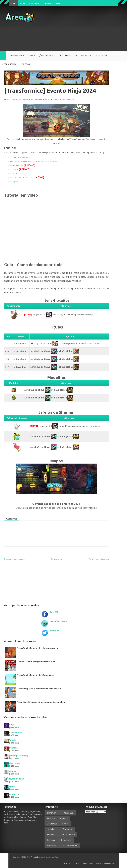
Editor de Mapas (70, 845)
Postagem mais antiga (99, 559)
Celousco (51, 840)
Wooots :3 (14, 794)
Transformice (42, 100)
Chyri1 (12, 725)
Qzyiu (12, 786)
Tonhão (13, 740)
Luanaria (13, 748)
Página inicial (57, 559)
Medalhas (16, 173)
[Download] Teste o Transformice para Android (39, 689)
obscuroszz (15, 763)
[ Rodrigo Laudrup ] (19, 756)
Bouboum (51, 835)
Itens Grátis (17, 165)
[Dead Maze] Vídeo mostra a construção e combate (41, 702)
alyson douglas (16, 779)
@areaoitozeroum (58, 621)
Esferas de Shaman (21, 177)
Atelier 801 (69, 813)
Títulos (14, 169)
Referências (66, 840)
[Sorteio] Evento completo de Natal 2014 (36, 662)
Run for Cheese (68, 835)
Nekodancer (52, 829)
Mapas (14, 181)
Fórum (65, 824)
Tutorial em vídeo (20, 157)
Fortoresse (68, 829)
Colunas (64, 818)
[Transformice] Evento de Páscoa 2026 (35, 675)
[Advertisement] (82, 30)
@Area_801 (55, 631)
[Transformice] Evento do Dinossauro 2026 (37, 648)
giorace (13, 771)
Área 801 (54, 612)
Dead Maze (52, 824)
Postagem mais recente (15, 559)
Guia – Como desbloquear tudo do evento (34, 161)
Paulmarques (15, 732)
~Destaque (28, 100)
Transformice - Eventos (62, 100)
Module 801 (52, 845)
